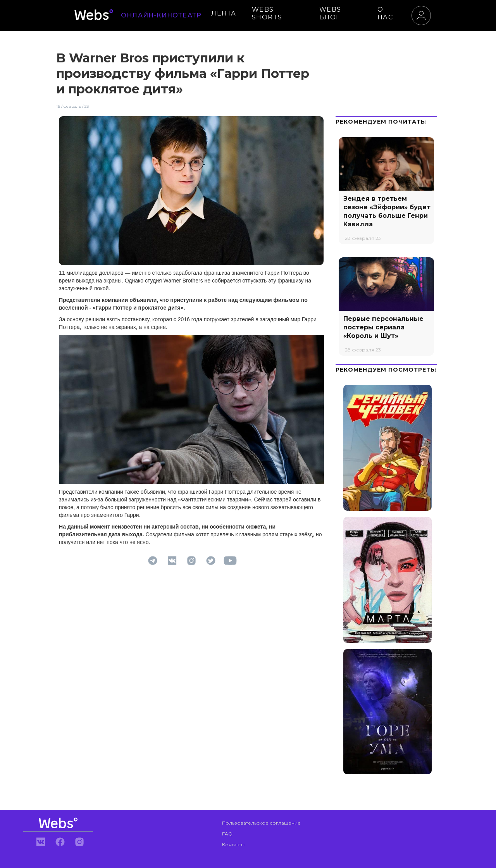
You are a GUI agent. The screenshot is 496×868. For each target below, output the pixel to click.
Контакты (233, 845)
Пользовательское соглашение (261, 823)
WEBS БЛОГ (330, 13)
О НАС (385, 13)
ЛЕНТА (224, 13)
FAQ (227, 834)
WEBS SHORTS (267, 13)
